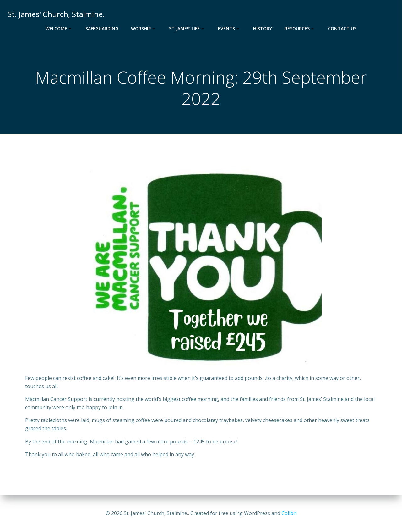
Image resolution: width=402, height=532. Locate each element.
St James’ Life (187, 28)
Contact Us (342, 28)
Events (229, 28)
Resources (300, 28)
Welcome (59, 28)
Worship (144, 28)
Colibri (289, 513)
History (263, 28)
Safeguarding (102, 28)
